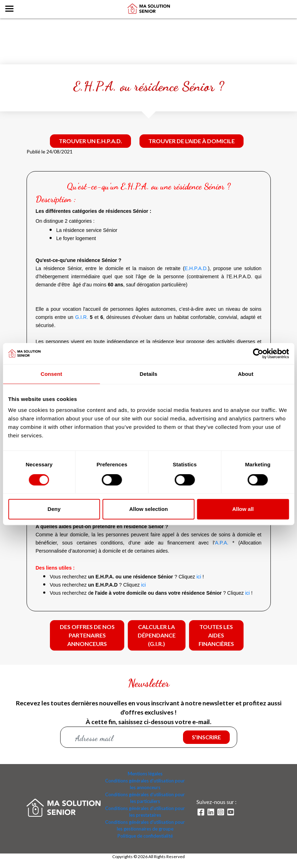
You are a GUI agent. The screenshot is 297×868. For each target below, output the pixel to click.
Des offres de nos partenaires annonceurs (87, 635)
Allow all (243, 509)
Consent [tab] (52, 374)
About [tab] (246, 374)
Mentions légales (145, 774)
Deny (54, 509)
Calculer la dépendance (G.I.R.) (157, 635)
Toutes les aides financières (216, 635)
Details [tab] (149, 374)
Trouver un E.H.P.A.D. (90, 141)
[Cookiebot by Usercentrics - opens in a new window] (258, 354)
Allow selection (148, 509)
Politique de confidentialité (145, 836)
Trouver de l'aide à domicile (192, 141)
